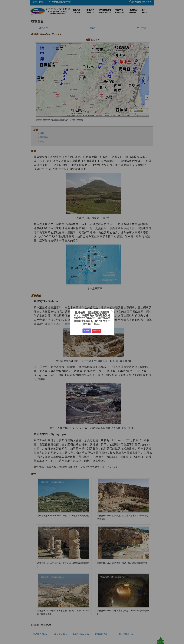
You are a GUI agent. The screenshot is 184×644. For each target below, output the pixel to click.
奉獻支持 (87, 331)
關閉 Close (97, 331)
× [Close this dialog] (112, 311)
